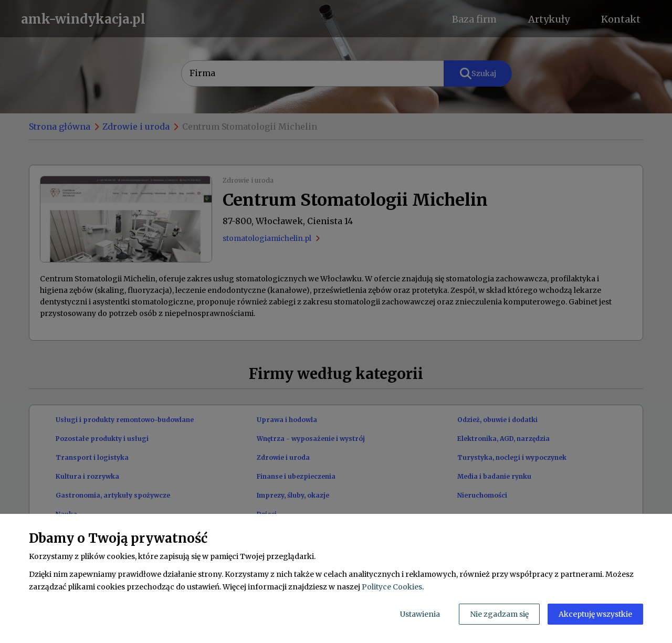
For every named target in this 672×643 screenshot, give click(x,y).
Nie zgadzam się (499, 614)
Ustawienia (420, 614)
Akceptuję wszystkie (595, 614)
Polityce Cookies (392, 587)
